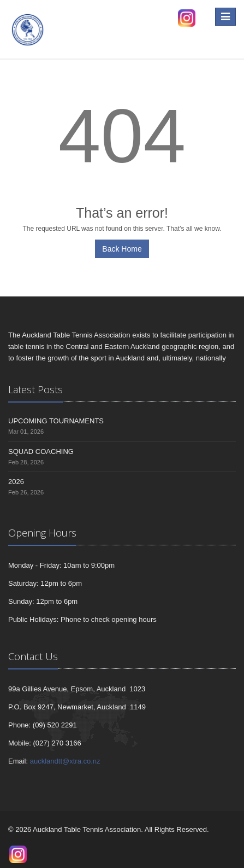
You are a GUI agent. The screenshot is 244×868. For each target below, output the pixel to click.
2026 (16, 482)
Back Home (122, 249)
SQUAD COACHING (41, 452)
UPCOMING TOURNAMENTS (56, 421)
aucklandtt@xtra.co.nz (65, 761)
